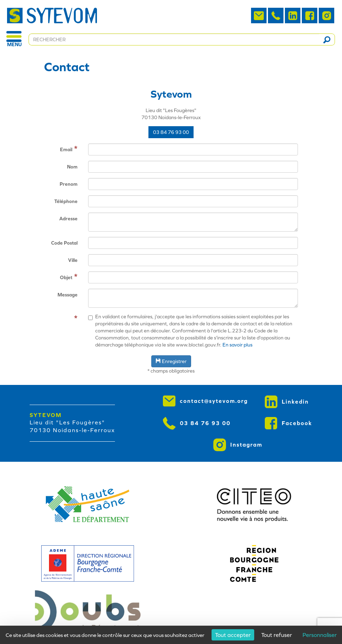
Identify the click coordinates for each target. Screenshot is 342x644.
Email (66, 149)
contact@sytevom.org (205, 401)
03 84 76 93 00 (171, 132)
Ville (73, 260)
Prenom (69, 184)
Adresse (68, 219)
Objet (66, 277)
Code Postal (64, 243)
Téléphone (66, 201)
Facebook (289, 423)
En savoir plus (237, 345)
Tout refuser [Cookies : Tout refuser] (277, 635)
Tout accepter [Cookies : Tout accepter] (233, 635)
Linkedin (287, 402)
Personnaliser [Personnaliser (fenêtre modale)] (320, 635)
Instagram (238, 445)
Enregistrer (171, 361)
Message (68, 295)
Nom (72, 167)
